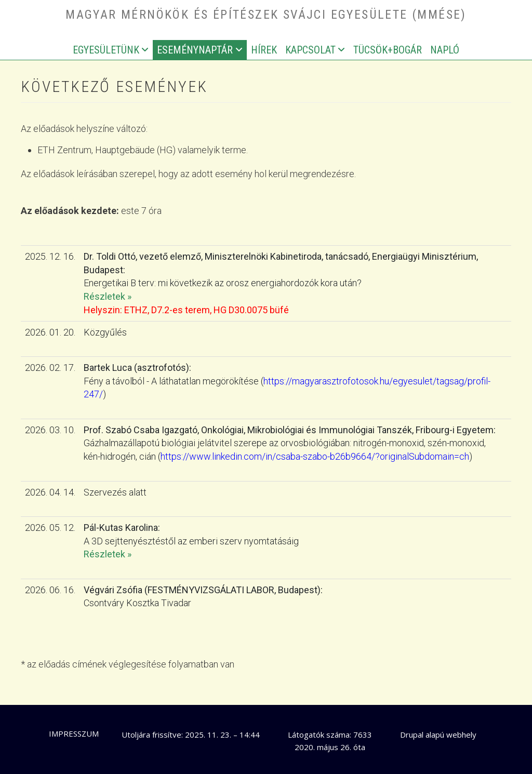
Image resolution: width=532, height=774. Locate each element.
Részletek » (108, 296)
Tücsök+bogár (388, 50)
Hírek (264, 50)
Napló (445, 50)
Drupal (412, 735)
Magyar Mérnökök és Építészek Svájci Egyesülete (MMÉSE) (266, 15)
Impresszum (74, 733)
